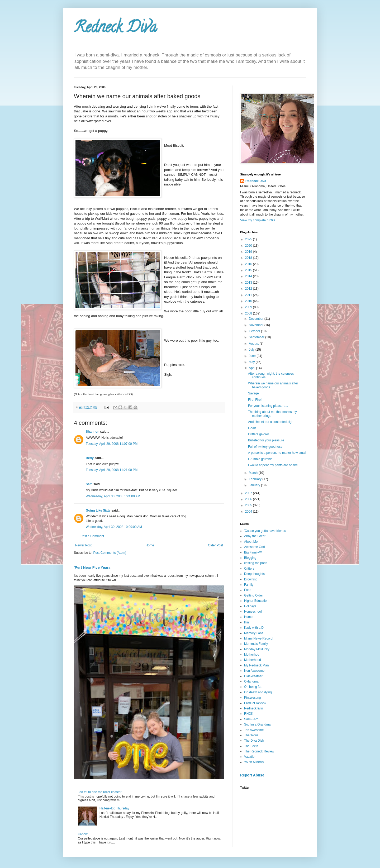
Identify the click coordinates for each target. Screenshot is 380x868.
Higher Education (256, 601)
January (255, 485)
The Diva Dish (254, 741)
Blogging (250, 558)
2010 (249, 301)
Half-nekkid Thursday (114, 808)
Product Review (255, 703)
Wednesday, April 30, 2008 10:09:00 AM (114, 527)
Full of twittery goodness (265, 447)
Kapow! (83, 834)
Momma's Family (256, 644)
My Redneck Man (256, 665)
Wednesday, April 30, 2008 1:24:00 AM (113, 496)
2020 (249, 246)
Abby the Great (255, 536)
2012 (249, 289)
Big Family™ (253, 552)
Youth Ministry (254, 762)
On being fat (253, 687)
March (254, 473)
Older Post (215, 545)
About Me (251, 542)
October (255, 331)
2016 (249, 264)
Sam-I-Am (251, 719)
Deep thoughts (254, 574)
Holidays (250, 606)
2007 (249, 493)
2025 (249, 239)
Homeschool (253, 612)
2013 (249, 283)
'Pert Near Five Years (92, 567)
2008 (249, 313)
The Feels (251, 746)
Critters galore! (258, 434)
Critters (249, 569)
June (253, 356)
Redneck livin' (254, 708)
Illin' (247, 622)
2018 (249, 258)
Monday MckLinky (257, 649)
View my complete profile (258, 220)
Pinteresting (252, 698)
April (252, 368)
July (252, 350)
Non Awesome (254, 671)
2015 (249, 270)
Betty (90, 458)
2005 (249, 505)
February (256, 479)
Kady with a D (254, 628)
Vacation (250, 757)
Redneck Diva (115, 29)
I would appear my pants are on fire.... (275, 465)
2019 (249, 252)
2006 (249, 499)
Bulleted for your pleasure (266, 440)
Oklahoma (251, 681)
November (257, 325)
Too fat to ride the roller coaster (100, 792)
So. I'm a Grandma (257, 724)
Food (248, 590)
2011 (249, 295)
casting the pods (256, 563)
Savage (253, 393)
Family (249, 585)
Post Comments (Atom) (110, 553)
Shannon (92, 432)
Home (150, 545)
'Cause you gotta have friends (265, 531)
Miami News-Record (258, 638)
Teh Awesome (254, 730)
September (257, 337)
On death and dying (258, 692)
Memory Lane (254, 633)
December (257, 319)
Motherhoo (252, 655)
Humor (249, 617)
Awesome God (255, 547)
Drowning (251, 579)
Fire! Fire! (255, 400)
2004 (249, 512)
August (254, 344)
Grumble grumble (260, 459)
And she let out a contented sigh (271, 422)
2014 (249, 276)
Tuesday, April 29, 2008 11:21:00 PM (112, 470)
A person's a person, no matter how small (277, 453)
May (252, 362)
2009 (249, 307)
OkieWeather (253, 676)
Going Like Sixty (98, 511)
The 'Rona (251, 735)
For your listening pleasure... (268, 406)
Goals (252, 428)
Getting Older (253, 595)
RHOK (249, 714)
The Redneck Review (259, 751)
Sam (89, 484)
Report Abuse (252, 775)
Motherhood (253, 660)
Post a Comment (92, 536)
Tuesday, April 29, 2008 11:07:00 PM (112, 444)
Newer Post (83, 545)
